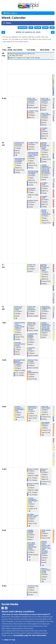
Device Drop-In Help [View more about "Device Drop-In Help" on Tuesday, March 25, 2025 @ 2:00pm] (33, 361)
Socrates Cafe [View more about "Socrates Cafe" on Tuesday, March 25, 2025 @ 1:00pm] (32, 348)
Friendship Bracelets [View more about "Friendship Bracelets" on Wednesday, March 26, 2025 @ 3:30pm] (46, 423)
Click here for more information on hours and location (25, 614)
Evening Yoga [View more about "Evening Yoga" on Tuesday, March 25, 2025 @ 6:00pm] (33, 586)
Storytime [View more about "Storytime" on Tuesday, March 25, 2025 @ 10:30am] (32, 188)
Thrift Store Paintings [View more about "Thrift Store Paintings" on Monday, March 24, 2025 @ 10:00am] (19, 143)
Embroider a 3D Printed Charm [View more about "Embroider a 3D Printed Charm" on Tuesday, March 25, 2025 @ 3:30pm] (33, 408)
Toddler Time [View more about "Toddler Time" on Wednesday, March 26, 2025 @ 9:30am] (45, 129)
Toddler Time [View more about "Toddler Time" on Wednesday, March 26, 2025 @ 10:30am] (45, 184)
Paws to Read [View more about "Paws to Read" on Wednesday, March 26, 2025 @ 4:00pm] (45, 470)
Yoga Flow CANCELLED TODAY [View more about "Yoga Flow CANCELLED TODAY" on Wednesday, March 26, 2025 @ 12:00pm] (46, 308)
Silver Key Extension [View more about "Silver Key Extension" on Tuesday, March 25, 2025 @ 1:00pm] (32, 323)
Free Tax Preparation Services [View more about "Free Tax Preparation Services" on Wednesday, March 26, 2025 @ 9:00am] (46, 100)
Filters (8, 23)
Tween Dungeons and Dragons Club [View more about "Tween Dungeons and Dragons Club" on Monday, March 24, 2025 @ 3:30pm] (20, 409)
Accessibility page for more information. (30, 635)
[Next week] (53, 32)
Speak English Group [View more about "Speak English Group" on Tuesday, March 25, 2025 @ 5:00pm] (31, 532)
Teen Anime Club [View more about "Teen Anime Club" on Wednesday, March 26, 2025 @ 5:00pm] (46, 531)
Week (45, 27)
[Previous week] (3, 32)
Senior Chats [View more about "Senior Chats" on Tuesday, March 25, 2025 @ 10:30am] (33, 200)
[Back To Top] (28, 640)
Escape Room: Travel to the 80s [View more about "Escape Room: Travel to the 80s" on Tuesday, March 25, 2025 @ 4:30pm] (33, 516)
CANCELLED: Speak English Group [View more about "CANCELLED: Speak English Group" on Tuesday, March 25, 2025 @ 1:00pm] (33, 336)
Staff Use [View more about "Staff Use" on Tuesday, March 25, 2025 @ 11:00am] (32, 265)
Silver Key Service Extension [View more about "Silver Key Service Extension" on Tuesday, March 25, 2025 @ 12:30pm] (32, 308)
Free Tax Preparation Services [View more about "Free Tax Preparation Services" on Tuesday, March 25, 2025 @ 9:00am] (33, 100)
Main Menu (10, 13)
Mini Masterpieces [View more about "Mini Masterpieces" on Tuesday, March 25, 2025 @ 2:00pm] (33, 372)
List (31, 27)
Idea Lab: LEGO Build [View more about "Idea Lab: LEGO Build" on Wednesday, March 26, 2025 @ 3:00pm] (46, 407)
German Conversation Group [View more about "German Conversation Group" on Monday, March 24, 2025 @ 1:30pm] (20, 344)
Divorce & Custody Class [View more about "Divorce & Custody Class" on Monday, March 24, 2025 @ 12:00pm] (19, 308)
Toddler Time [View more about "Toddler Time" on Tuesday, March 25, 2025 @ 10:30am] (33, 143)
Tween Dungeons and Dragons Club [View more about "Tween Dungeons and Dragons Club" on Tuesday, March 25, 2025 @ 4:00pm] (33, 500)
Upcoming (23, 27)
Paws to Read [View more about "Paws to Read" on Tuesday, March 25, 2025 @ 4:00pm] (33, 469)
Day (52, 27)
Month (38, 27)
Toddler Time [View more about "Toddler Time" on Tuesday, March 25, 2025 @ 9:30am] (33, 111)
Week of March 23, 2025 (28, 32)
